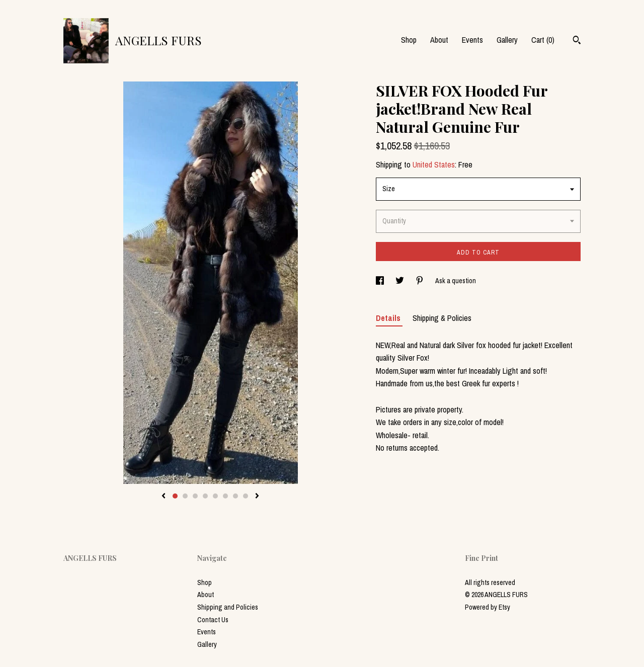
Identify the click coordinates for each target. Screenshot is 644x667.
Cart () (543, 40)
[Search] (577, 41)
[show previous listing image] (164, 496)
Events (472, 40)
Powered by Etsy (488, 607)
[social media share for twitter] (400, 281)
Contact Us (213, 620)
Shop (409, 40)
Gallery (507, 40)
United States (434, 164)
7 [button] (235, 496)
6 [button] (225, 496)
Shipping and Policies (228, 607)
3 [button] (195, 496)
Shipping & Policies (442, 318)
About (439, 40)
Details (389, 318)
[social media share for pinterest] (420, 281)
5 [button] (215, 496)
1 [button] (175, 496)
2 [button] (185, 496)
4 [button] (205, 496)
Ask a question (456, 281)
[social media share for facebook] (381, 281)
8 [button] (246, 496)
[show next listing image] (257, 496)
